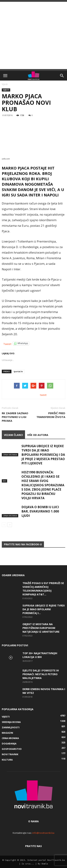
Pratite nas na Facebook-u (23, 544)
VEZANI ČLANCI (13, 435)
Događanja (9, 744)
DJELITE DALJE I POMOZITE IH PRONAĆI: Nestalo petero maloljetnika (41, 674)
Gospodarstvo (12, 749)
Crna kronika (10, 455)
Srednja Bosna (11, 722)
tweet (43, 395)
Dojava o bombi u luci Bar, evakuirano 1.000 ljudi (40, 511)
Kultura (7, 760)
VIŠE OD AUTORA (38, 435)
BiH (4, 481)
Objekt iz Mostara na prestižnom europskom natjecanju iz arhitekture (41, 628)
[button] (62, 76)
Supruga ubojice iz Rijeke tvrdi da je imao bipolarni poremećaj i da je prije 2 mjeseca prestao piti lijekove (43, 455)
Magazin (7, 733)
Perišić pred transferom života (51, 415)
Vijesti (5, 84)
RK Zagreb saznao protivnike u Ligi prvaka (15, 417)
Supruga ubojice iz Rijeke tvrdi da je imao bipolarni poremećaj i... (44, 609)
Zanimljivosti (11, 727)
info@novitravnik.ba (43, 833)
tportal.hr (18, 371)
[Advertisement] (33, 35)
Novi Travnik (10, 754)
